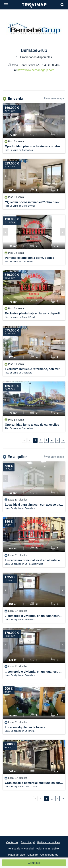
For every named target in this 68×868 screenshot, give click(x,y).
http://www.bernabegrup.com (36, 70)
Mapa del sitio (16, 855)
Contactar (34, 863)
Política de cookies (49, 842)
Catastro (33, 855)
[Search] (62, 5)
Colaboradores (49, 855)
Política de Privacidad (20, 848)
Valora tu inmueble (48, 848)
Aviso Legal (28, 842)
